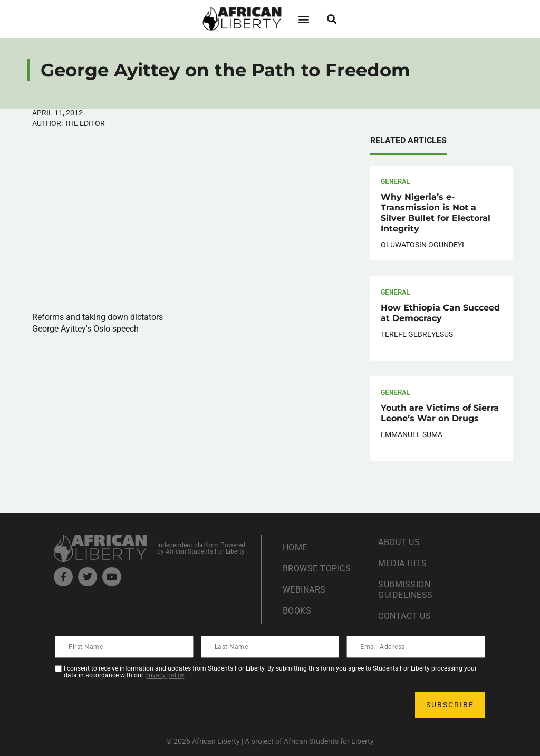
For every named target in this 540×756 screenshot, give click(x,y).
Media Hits (402, 563)
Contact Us (404, 616)
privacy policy (165, 675)
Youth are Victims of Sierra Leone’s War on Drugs (440, 413)
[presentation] (136, 705)
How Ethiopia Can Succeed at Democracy (440, 313)
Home (295, 547)
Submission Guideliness (406, 590)
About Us (399, 542)
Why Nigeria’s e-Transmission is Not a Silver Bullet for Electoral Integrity (436, 213)
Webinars (304, 590)
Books (297, 611)
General (396, 181)
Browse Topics (317, 569)
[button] (303, 19)
